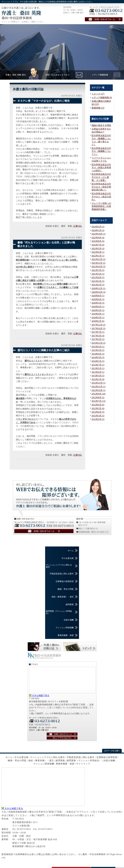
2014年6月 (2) (98, 354)
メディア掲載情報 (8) (102, 98)
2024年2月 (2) (98, 227)
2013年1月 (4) (98, 379)
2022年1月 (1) (98, 256)
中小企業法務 (68, 558)
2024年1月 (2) (98, 230)
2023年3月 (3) (98, 249)
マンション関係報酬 (65, 628)
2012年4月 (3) (98, 412)
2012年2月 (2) (98, 419)
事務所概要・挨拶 (66, 635)
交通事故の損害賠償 (65, 581)
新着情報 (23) (98, 108)
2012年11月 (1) (99, 387)
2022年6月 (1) (98, 252)
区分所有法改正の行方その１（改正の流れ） (101, 197)
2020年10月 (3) (99, 292)
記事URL (78, 226)
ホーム (71, 551)
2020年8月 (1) (98, 296)
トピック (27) (98, 94)
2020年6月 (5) (98, 299)
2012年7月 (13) (99, 401)
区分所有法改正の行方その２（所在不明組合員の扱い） (101, 187)
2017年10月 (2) (99, 329)
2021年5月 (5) (98, 274)
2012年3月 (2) (98, 416)
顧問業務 (70, 604)
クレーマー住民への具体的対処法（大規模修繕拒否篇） (101, 206)
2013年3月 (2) (98, 376)
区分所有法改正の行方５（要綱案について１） (101, 151)
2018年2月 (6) (98, 321)
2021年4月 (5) (98, 278)
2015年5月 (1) (98, 347)
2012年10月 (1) (99, 390)
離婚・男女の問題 (66, 589)
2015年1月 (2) (98, 350)
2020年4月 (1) (98, 307)
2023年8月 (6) (98, 241)
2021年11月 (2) (99, 263)
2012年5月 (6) (98, 409)
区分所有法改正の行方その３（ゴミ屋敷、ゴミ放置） (101, 177)
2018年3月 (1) (98, 318)
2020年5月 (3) (98, 303)
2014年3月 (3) (98, 358)
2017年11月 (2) (99, 325)
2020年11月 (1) (99, 288)
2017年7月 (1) (98, 332)
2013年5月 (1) (98, 368)
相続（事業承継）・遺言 (63, 597)
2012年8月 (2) (98, 398)
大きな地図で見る (41, 696)
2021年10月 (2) (99, 267)
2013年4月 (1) (98, 372)
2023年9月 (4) (98, 238)
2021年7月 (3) (98, 270)
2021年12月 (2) (99, 259)
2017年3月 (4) (98, 336)
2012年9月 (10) (99, 394)
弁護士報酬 (69, 620)
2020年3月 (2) (98, 310)
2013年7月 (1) (98, 365)
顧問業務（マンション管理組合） (59, 612)
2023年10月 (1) (99, 234)
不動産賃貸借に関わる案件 (62, 574)
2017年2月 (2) (98, 339)
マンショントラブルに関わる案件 (59, 566)
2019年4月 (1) (98, 314)
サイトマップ (83, 764)
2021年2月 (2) (98, 285)
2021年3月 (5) (98, 281)
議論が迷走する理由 (101, 125)
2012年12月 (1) (99, 383)
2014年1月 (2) (98, 361)
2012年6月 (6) (98, 405)
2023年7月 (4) (98, 245)
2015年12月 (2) (99, 343)
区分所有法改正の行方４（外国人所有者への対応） (101, 168)
